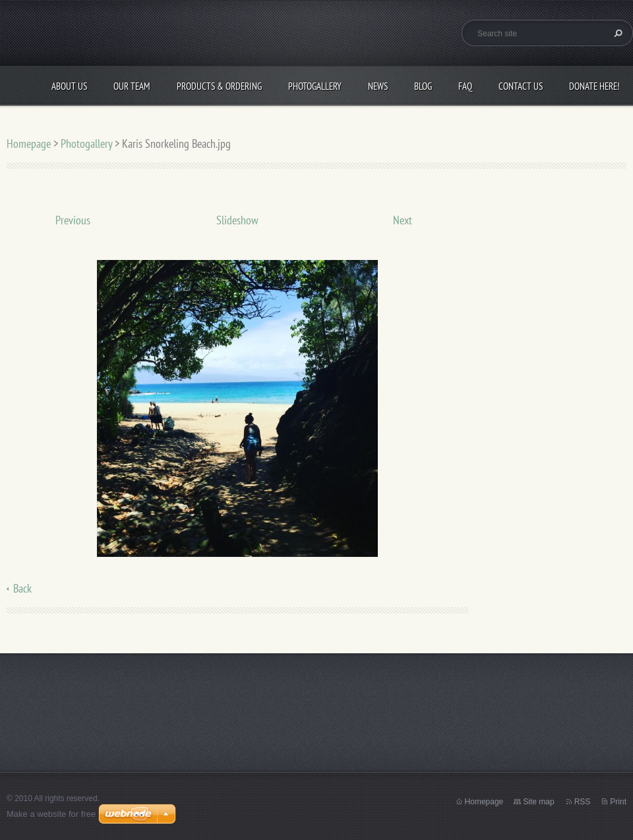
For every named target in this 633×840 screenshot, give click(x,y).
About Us (69, 86)
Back (22, 588)
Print (618, 802)
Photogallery (315, 86)
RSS (583, 802)
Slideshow (237, 220)
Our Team (132, 86)
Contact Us (521, 86)
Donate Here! (594, 86)
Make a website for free (51, 814)
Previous (73, 220)
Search (617, 33)
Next (403, 220)
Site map (538, 802)
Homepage (29, 144)
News (378, 86)
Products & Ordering (219, 86)
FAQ (465, 86)
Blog (423, 86)
